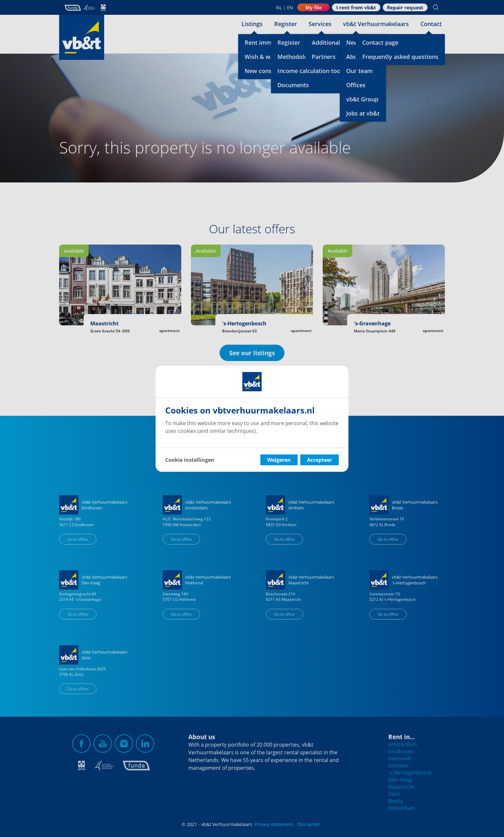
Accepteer (319, 460)
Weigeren (279, 460)
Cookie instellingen (190, 460)
